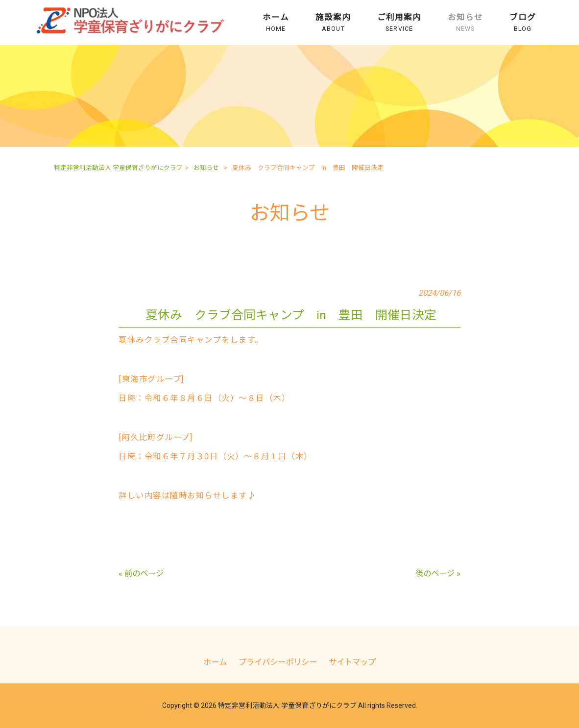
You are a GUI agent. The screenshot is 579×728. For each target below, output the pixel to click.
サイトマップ (352, 662)
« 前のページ (141, 574)
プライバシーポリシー (278, 662)
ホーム (215, 662)
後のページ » (438, 574)
